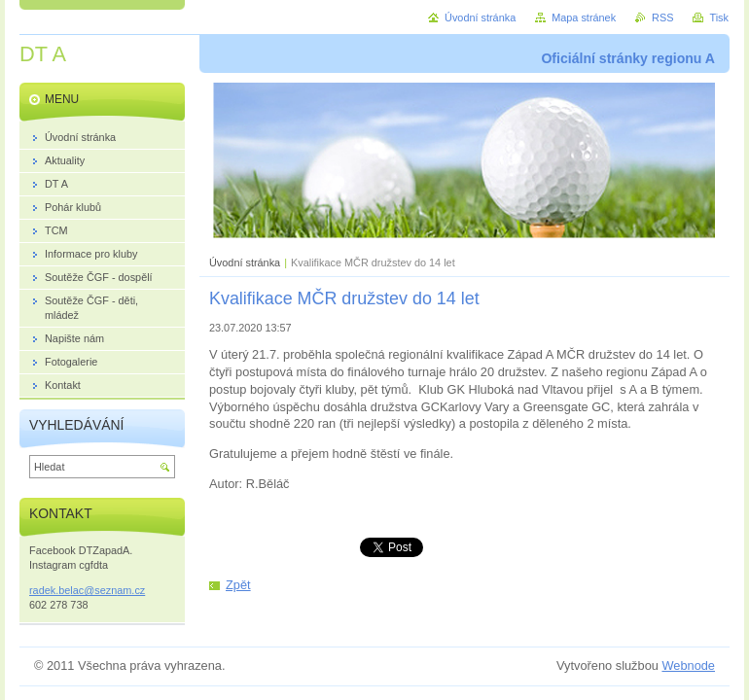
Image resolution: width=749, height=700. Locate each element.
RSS (662, 17)
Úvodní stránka (245, 262)
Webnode (688, 665)
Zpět (238, 585)
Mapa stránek (584, 17)
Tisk (719, 17)
